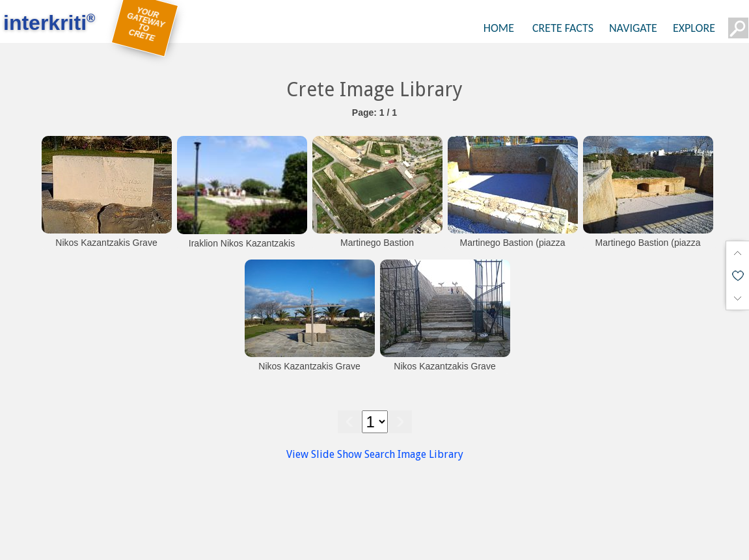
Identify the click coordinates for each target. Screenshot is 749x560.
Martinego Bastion (377, 243)
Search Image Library (414, 454)
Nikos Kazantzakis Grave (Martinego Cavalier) (106, 249)
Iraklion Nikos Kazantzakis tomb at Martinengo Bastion (242, 250)
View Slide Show (324, 454)
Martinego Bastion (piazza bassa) (513, 249)
